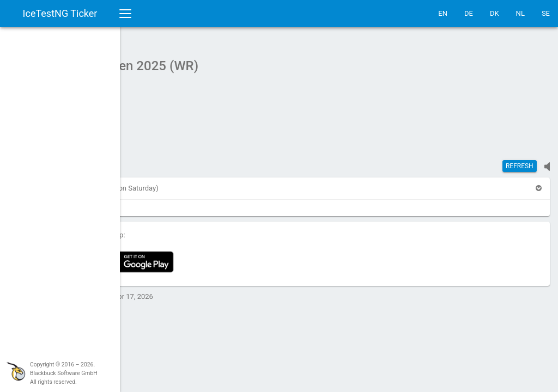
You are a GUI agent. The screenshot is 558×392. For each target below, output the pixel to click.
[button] (149, 183)
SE (546, 13)
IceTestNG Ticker (60, 13)
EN (443, 13)
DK (495, 13)
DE (469, 13)
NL (520, 13)
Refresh (520, 161)
